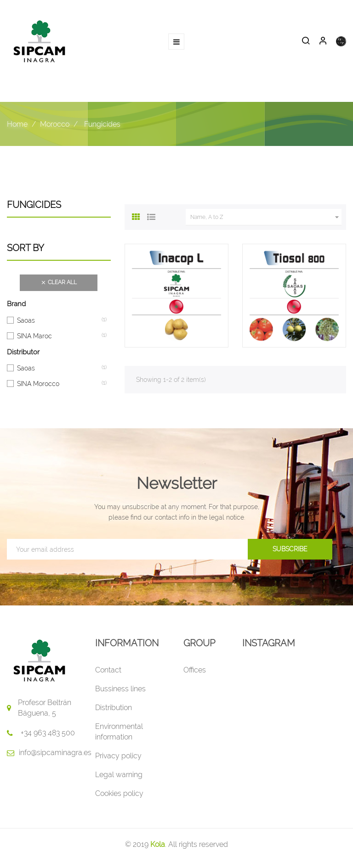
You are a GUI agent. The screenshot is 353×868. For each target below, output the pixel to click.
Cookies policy (119, 793)
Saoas (26, 320)
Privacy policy (118, 756)
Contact (108, 670)
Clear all (59, 283)
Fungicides (34, 205)
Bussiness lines (120, 689)
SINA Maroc (34, 336)
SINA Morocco (38, 383)
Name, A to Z (266, 217)
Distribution (114, 708)
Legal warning (119, 775)
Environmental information (119, 732)
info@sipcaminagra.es (55, 753)
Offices (195, 670)
